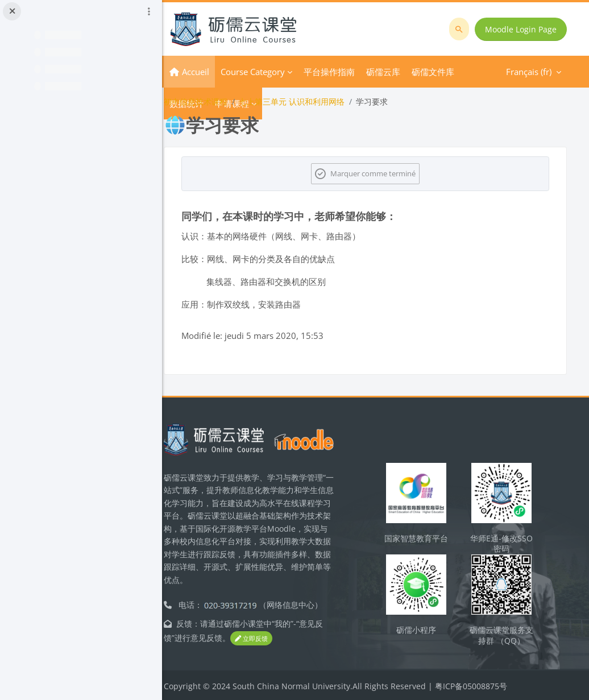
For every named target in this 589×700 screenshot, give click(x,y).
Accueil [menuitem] (215, 72)
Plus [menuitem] (394, 72)
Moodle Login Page (521, 29)
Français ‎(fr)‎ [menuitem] (444, 72)
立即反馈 (271, 638)
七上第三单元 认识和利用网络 (312, 102)
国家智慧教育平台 (424, 542)
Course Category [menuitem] (273, 72)
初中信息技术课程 (215, 102)
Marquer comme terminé (383, 173)
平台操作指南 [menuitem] (349, 72)
